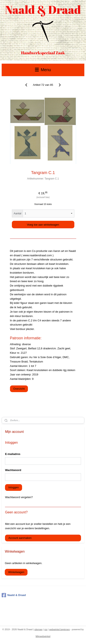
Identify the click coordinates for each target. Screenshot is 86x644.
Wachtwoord (13, 470)
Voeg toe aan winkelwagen (43, 225)
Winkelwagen (16, 572)
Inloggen (14, 487)
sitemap (38, 629)
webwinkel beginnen (59, 629)
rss (46, 629)
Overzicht (19, 389)
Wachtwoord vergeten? (19, 497)
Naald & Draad (14, 595)
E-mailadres (13, 454)
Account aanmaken (20, 538)
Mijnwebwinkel (43, 636)
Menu (43, 70)
